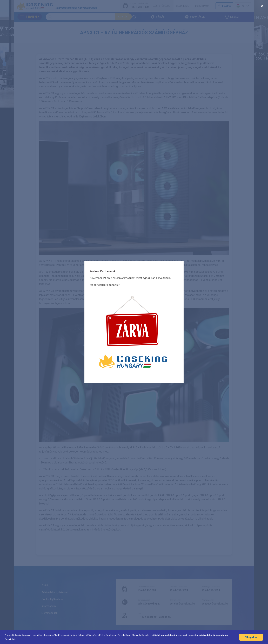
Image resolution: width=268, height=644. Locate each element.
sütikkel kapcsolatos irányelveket (169, 635)
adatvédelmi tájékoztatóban (214, 635)
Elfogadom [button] (251, 637)
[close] (262, 6)
